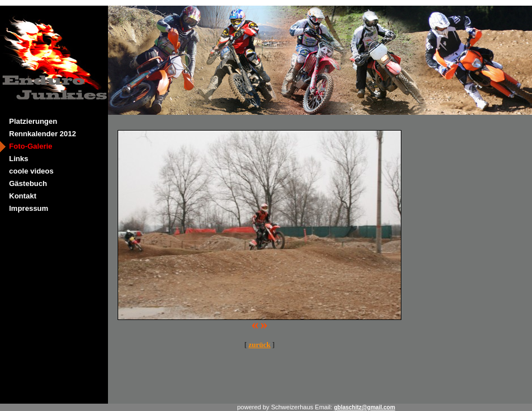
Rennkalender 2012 (43, 134)
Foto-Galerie (31, 146)
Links (19, 159)
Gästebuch (28, 183)
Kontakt (23, 196)
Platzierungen (33, 121)
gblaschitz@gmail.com (365, 407)
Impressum (29, 208)
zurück (260, 345)
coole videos (31, 171)
